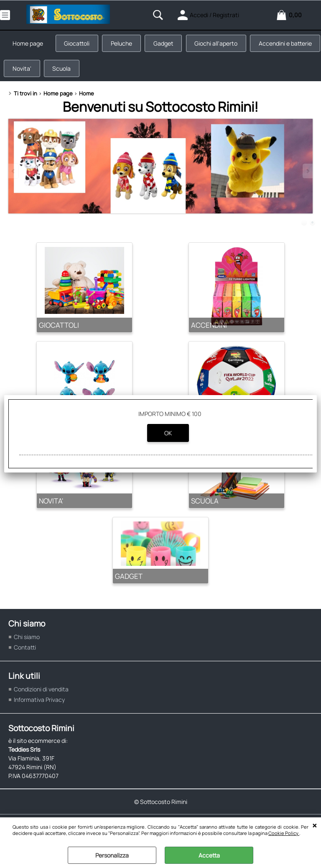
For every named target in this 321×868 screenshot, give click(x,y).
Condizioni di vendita (41, 692)
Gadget (166, 44)
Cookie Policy (284, 833)
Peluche (123, 44)
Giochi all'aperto (219, 44)
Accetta (209, 855)
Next (307, 173)
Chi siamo (27, 639)
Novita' (97, 70)
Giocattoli (78, 44)
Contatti (25, 650)
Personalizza (112, 855)
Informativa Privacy (39, 702)
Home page (28, 44)
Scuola (138, 70)
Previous (14, 173)
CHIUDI (315, 826)
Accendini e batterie (39, 70)
